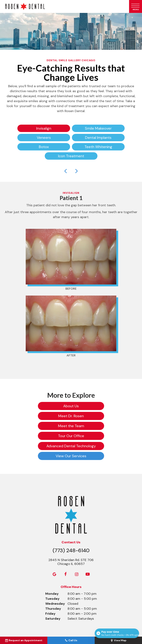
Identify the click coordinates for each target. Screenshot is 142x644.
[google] (54, 544)
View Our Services (104, 426)
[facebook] (65, 544)
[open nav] (136, 6)
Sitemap (59, 621)
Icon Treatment (71, 156)
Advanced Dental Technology (38, 426)
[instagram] (77, 544)
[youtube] (88, 544)
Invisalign (44, 128)
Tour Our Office (104, 416)
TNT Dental (87, 624)
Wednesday (55, 574)
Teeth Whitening (98, 147)
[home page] (64, 6)
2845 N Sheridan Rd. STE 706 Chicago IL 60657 (71, 532)
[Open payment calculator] (117, 633)
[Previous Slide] (65, 171)
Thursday (53, 579)
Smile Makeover (98, 128)
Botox (44, 147)
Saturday (53, 589)
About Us (38, 406)
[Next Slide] (77, 171)
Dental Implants (98, 138)
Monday (52, 564)
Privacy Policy (76, 621)
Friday (50, 584)
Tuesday (52, 569)
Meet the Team (38, 416)
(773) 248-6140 (71, 520)
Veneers (44, 138)
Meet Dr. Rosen (104, 406)
